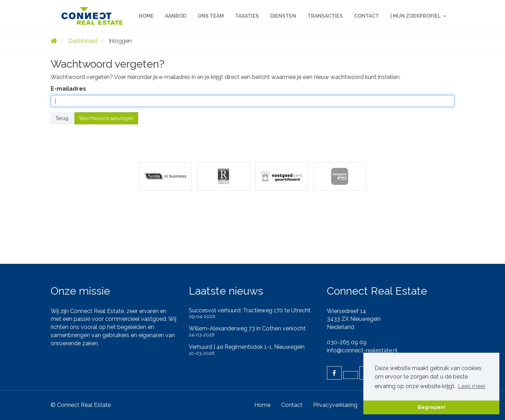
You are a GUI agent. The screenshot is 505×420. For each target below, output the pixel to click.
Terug (62, 118)
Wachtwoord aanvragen (106, 118)
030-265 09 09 (347, 342)
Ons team (211, 16)
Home (146, 16)
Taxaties (247, 16)
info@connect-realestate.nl (362, 350)
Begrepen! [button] (431, 407)
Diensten (283, 16)
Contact (367, 16)
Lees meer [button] (472, 386)
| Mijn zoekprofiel (418, 16)
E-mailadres (68, 89)
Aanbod (176, 16)
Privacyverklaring (335, 405)
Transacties (325, 16)
